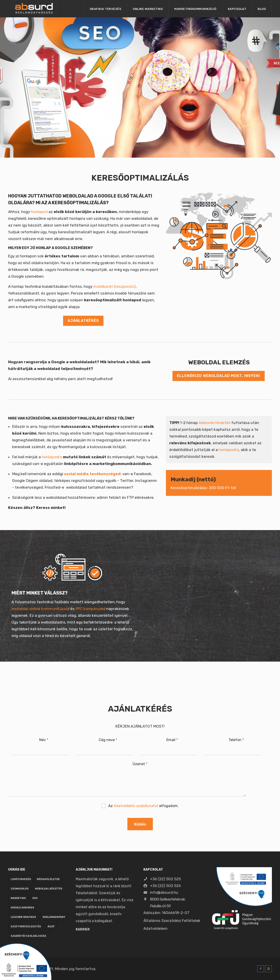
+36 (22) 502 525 (162, 879)
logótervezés (21, 879)
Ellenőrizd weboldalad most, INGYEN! (219, 376)
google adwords (22, 908)
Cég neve (108, 740)
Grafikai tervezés (106, 9)
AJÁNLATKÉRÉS (83, 321)
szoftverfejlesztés (26, 927)
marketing (18, 898)
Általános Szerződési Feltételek (172, 921)
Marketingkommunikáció (195, 9)
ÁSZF (51, 927)
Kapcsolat (237, 9)
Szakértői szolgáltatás (28, 936)
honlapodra (52, 457)
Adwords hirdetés (215, 423)
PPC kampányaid (90, 609)
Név (44, 740)
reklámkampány (54, 917)
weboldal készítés (49, 889)
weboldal (20, 609)
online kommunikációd (49, 609)
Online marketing (148, 9)
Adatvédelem (155, 928)
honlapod (39, 212)
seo (35, 898)
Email (172, 740)
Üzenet (140, 764)
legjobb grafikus (23, 917)
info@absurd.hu (161, 892)
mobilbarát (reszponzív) (115, 286)
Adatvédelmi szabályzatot (136, 806)
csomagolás (20, 889)
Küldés (140, 824)
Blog (262, 9)
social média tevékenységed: (93, 474)
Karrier (83, 929)
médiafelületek (48, 879)
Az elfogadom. (143, 806)
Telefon (236, 740)
